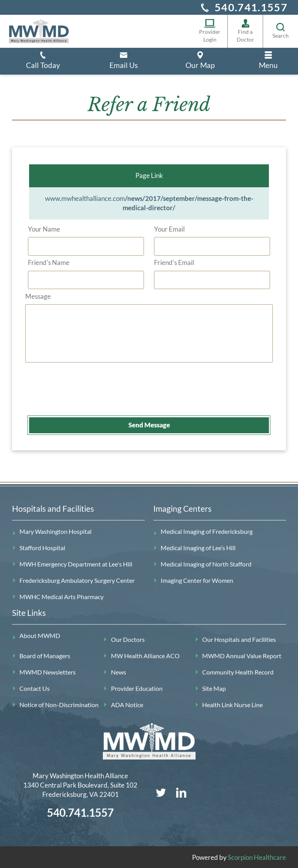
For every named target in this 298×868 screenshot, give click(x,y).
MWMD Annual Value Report (242, 656)
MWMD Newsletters (48, 672)
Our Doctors (128, 640)
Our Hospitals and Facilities (239, 640)
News (119, 672)
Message (38, 296)
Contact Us (35, 688)
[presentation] (88, 394)
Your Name (44, 229)
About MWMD (40, 636)
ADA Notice (127, 704)
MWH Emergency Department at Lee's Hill (76, 564)
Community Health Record (238, 672)
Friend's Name (49, 262)
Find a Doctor (245, 31)
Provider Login (210, 31)
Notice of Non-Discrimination (59, 704)
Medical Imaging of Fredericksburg (207, 532)
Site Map (214, 688)
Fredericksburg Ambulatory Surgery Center (77, 580)
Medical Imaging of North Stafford (206, 564)
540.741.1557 (251, 7)
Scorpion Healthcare (257, 857)
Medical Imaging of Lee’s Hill (198, 548)
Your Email (169, 229)
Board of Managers (45, 656)
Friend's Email (174, 262)
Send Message (149, 425)
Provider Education (137, 688)
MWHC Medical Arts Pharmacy (62, 596)
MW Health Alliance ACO (145, 656)
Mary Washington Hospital (55, 532)
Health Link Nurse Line (232, 704)
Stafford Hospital (42, 548)
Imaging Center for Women (197, 580)
